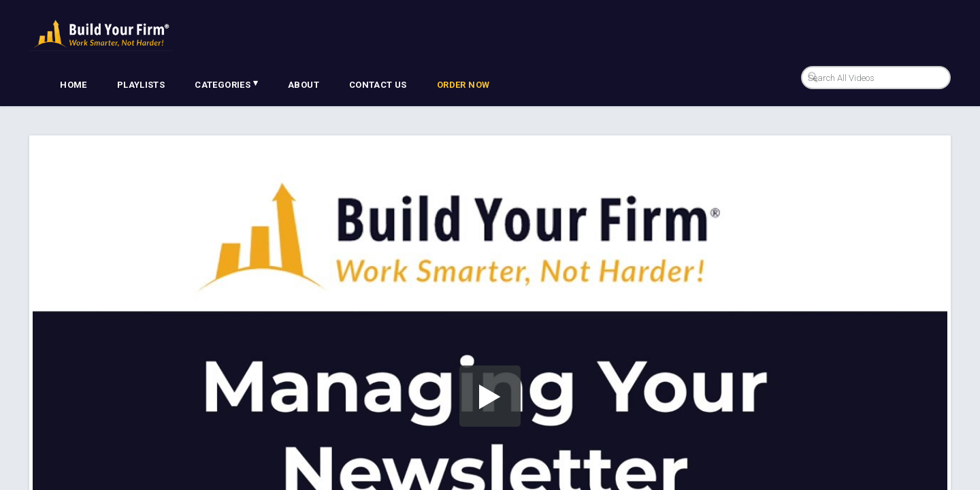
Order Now (463, 85)
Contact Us (378, 85)
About (304, 85)
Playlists (141, 85)
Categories (226, 84)
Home (73, 85)
